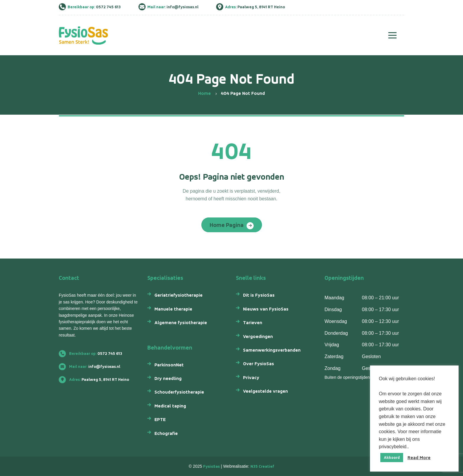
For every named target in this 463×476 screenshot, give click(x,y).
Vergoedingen (258, 336)
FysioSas (211, 466)
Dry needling (168, 378)
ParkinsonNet (169, 365)
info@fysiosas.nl (92, 367)
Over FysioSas (259, 364)
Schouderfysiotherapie (179, 392)
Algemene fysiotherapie (181, 323)
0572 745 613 (93, 354)
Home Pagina (227, 225)
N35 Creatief (262, 466)
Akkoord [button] (392, 458)
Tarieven (253, 323)
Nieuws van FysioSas (266, 309)
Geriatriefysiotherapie (178, 295)
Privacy (251, 377)
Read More (419, 458)
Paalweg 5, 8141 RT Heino (96, 380)
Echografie (166, 433)
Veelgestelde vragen (265, 391)
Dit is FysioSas (259, 295)
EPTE (160, 419)
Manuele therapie (173, 309)
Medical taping (170, 406)
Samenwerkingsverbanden (272, 350)
